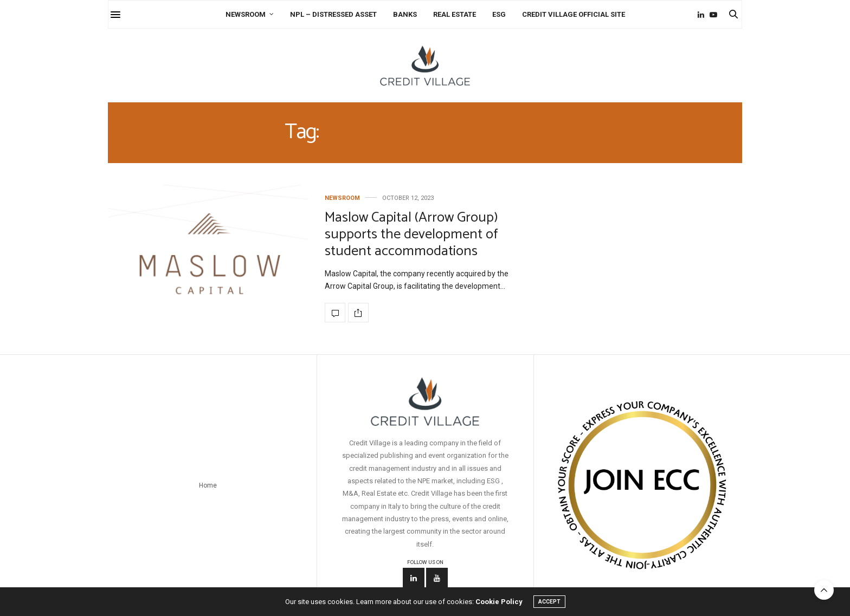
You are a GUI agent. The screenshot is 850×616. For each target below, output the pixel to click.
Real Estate (455, 14)
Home (208, 485)
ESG (499, 14)
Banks (405, 14)
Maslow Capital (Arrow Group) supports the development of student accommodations (411, 234)
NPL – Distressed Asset (333, 14)
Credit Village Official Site (574, 14)
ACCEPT (549, 602)
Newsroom (246, 14)
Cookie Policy (499, 602)
